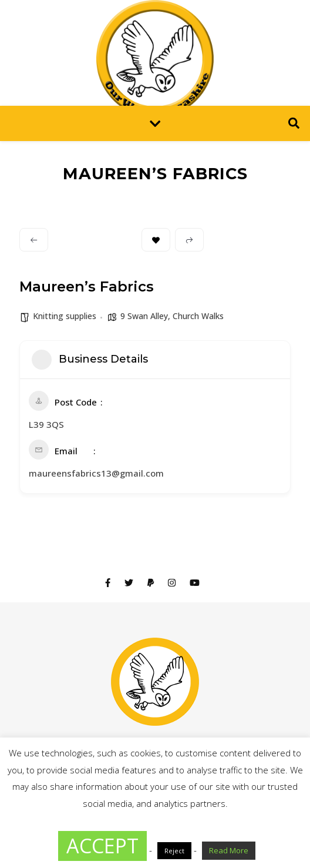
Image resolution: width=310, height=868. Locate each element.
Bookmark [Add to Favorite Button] (156, 240)
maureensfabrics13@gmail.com (96, 473)
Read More (229, 850)
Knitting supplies (65, 316)
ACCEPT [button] (102, 846)
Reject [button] (174, 851)
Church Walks (198, 316)
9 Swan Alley (144, 316)
